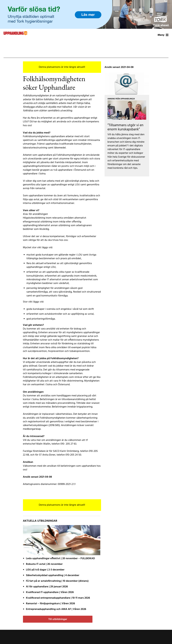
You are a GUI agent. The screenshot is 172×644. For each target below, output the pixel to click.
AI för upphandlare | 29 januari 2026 (47, 587)
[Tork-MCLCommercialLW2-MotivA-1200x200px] (86, 14)
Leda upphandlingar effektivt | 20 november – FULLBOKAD (60, 559)
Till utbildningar (58, 619)
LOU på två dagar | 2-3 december (45, 570)
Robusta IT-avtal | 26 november (44, 564)
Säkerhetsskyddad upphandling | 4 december (53, 575)
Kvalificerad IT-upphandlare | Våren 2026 (50, 592)
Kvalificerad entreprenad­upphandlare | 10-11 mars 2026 (58, 598)
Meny (163, 35)
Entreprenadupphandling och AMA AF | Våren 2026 (56, 609)
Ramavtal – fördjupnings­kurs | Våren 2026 (50, 604)
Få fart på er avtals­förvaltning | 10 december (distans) (57, 581)
